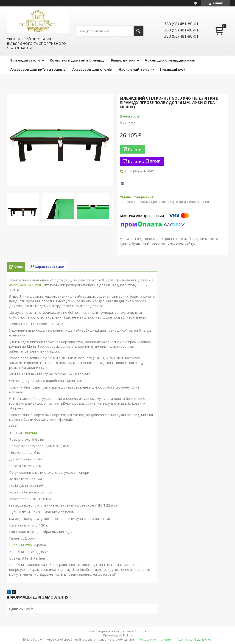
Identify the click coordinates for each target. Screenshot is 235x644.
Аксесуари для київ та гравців (38, 69)
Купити (135, 149)
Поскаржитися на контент (156, 640)
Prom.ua (140, 631)
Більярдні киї (123, 60)
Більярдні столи (25, 60)
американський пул (25, 285)
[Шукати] (138, 31)
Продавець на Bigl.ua (117, 635)
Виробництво (21, 545)
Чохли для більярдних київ (170, 60)
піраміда (30, 433)
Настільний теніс (134, 69)
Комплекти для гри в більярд (77, 60)
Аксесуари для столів (92, 69)
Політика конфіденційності (195, 640)
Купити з (144, 161)
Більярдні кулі (172, 69)
